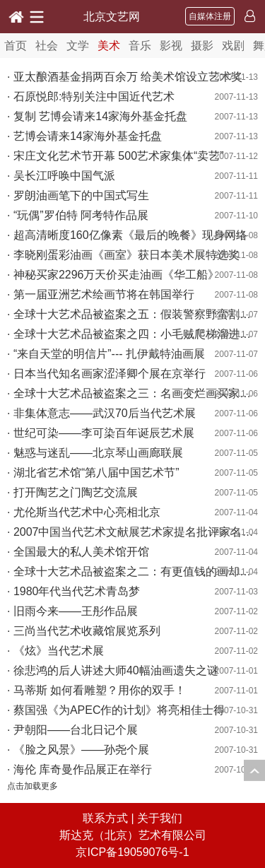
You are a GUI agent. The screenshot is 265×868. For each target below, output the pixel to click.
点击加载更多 (33, 786)
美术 (109, 46)
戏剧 (233, 46)
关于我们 (160, 818)
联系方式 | (110, 818)
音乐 (140, 46)
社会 (47, 46)
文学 (78, 46)
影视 (171, 46)
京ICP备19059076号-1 (132, 852)
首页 (16, 46)
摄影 (202, 46)
